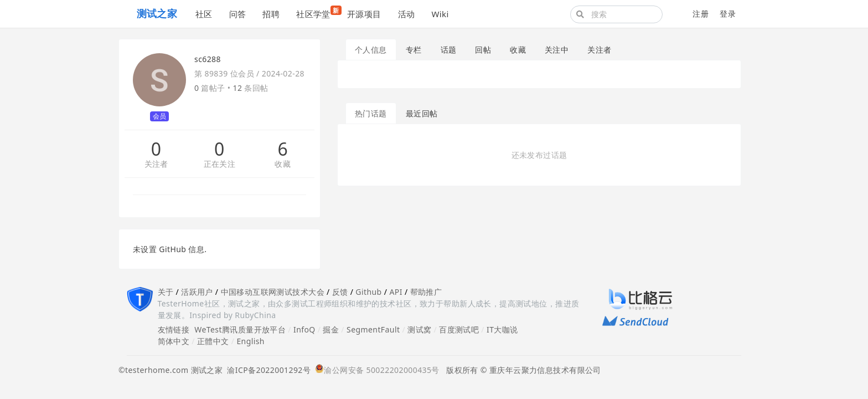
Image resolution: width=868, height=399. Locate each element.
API (396, 292)
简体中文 (174, 341)
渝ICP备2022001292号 (267, 370)
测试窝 (419, 329)
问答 (238, 14)
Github (368, 292)
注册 (701, 14)
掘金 (331, 329)
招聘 (271, 14)
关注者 (156, 164)
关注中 (557, 50)
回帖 (483, 50)
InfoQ (304, 329)
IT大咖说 (502, 329)
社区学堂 (317, 12)
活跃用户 (197, 292)
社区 (204, 14)
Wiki (440, 14)
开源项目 (364, 14)
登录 (728, 14)
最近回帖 (422, 113)
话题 (449, 50)
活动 (407, 14)
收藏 (283, 164)
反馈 (340, 292)
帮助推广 (426, 292)
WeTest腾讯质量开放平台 (240, 329)
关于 (166, 292)
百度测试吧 (459, 329)
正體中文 (213, 341)
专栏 (414, 50)
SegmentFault (373, 329)
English (250, 341)
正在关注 (220, 164)
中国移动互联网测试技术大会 (273, 292)
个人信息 (371, 50)
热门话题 (371, 113)
